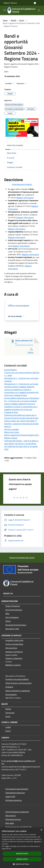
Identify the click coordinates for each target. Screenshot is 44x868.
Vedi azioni (22, 84)
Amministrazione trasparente (17, 812)
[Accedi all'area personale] (35, 3)
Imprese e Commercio (14, 652)
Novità (14, 20)
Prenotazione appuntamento (17, 789)
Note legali (10, 823)
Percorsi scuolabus (12, 429)
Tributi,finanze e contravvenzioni (18, 683)
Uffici (7, 614)
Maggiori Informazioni (25, 198)
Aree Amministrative (14, 610)
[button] (22, 864)
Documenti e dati (12, 629)
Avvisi (22, 20)
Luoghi (8, 727)
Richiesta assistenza (13, 800)
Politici (8, 621)
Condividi (10, 84)
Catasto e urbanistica (14, 658)
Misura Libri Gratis (12, 432)
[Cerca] (39, 10)
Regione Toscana (10, 3)
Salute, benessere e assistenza (18, 691)
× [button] (41, 830)
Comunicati (10, 713)
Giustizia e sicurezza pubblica (17, 679)
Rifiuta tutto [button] (22, 859)
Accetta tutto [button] (22, 854)
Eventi (8, 731)
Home (5, 20)
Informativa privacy (13, 819)
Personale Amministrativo (16, 625)
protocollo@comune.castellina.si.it (21, 761)
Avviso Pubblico (10, 370)
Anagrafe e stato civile (14, 640)
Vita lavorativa (11, 648)
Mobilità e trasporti (13, 665)
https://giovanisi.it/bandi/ (22, 184)
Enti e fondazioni (12, 617)
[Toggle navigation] (5, 10)
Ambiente (9, 687)
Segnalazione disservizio (15, 793)
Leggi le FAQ (10, 796)
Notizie (8, 709)
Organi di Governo (13, 606)
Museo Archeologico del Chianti (22, 558)
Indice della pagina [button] (15, 145)
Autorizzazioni (11, 694)
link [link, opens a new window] (10, 849)
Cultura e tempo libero (14, 644)
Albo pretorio (11, 816)
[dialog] (22, 848)
